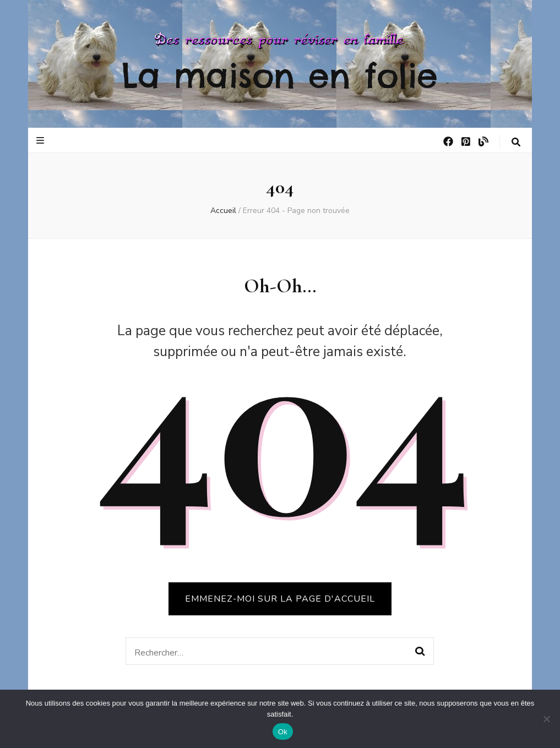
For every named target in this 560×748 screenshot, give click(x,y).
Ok (283, 732)
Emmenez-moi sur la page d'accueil (280, 599)
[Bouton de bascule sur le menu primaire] (42, 141)
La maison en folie (280, 75)
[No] (546, 719)
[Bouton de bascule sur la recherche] (516, 142)
